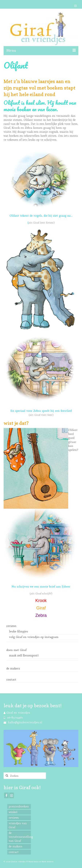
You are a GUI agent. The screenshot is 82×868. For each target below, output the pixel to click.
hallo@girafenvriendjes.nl (23, 722)
